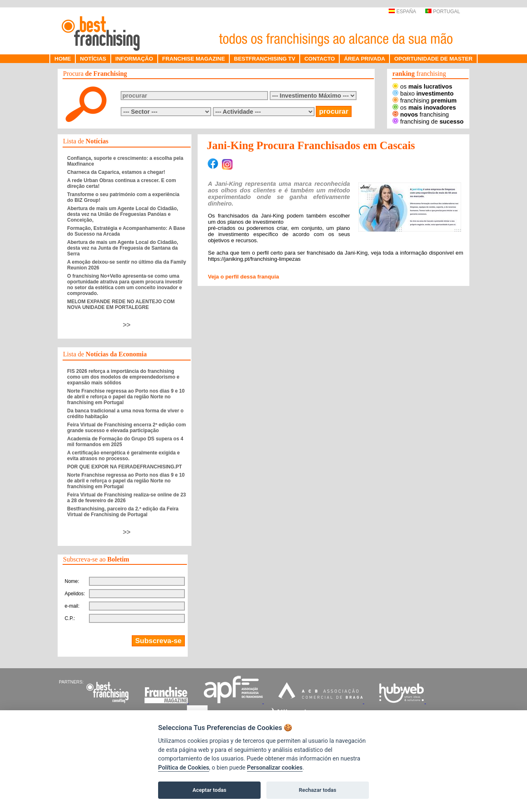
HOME (63, 59)
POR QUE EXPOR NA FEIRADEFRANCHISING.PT (125, 467)
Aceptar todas (210, 790)
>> (127, 325)
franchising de (428, 122)
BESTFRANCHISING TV (265, 59)
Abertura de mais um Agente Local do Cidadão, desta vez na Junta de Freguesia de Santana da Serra (123, 248)
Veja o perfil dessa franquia (244, 277)
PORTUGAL (443, 12)
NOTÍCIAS (93, 59)
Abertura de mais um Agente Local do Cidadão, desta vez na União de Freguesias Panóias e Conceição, (123, 214)
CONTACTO (319, 59)
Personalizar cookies (275, 768)
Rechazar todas (318, 790)
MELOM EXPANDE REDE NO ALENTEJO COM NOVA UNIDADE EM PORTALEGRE (121, 304)
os (422, 87)
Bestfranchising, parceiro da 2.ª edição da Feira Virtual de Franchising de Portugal (123, 512)
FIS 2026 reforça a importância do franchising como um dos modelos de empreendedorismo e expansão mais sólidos (123, 377)
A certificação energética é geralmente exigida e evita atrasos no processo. (124, 456)
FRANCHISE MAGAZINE (194, 59)
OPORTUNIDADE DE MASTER (433, 59)
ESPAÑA (402, 12)
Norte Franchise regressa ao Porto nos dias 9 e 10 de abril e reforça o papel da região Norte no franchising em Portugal (126, 397)
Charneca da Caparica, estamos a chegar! (116, 172)
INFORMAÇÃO (134, 59)
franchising (424, 101)
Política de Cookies (184, 768)
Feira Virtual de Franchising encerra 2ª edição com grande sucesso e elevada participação (126, 428)
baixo (423, 94)
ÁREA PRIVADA (364, 59)
